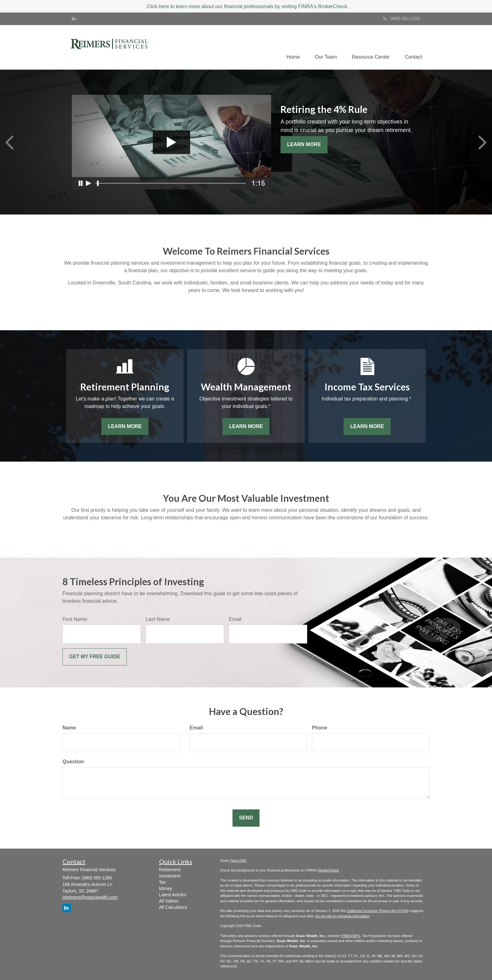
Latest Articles (173, 895)
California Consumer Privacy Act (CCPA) (378, 911)
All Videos (169, 901)
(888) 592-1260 (402, 19)
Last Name (158, 620)
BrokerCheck (329, 871)
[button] (324, 47)
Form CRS (238, 861)
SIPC (356, 936)
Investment (170, 876)
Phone (320, 728)
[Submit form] (95, 657)
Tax (163, 882)
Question (73, 762)
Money (166, 888)
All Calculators (173, 907)
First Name (75, 620)
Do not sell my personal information (342, 916)
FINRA (346, 936)
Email (235, 620)
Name (69, 728)
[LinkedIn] (74, 19)
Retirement (170, 870)
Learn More (304, 145)
